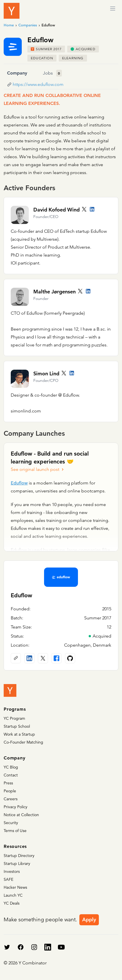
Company (17, 73)
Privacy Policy (16, 807)
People (10, 791)
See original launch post (38, 469)
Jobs (48, 73)
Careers (11, 799)
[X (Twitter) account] (43, 658)
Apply (89, 919)
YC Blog (11, 767)
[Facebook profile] (56, 658)
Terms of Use (15, 831)
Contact (11, 775)
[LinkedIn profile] (92, 209)
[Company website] (16, 658)
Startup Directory (19, 856)
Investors (12, 871)
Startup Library (17, 863)
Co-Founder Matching (23, 742)
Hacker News (15, 887)
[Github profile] (70, 658)
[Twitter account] (84, 209)
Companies (28, 25)
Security (11, 823)
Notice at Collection (21, 815)
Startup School (17, 726)
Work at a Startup (19, 734)
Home (9, 25)
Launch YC (13, 895)
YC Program (14, 718)
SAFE (8, 879)
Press (8, 783)
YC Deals (12, 903)
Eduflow (19, 483)
